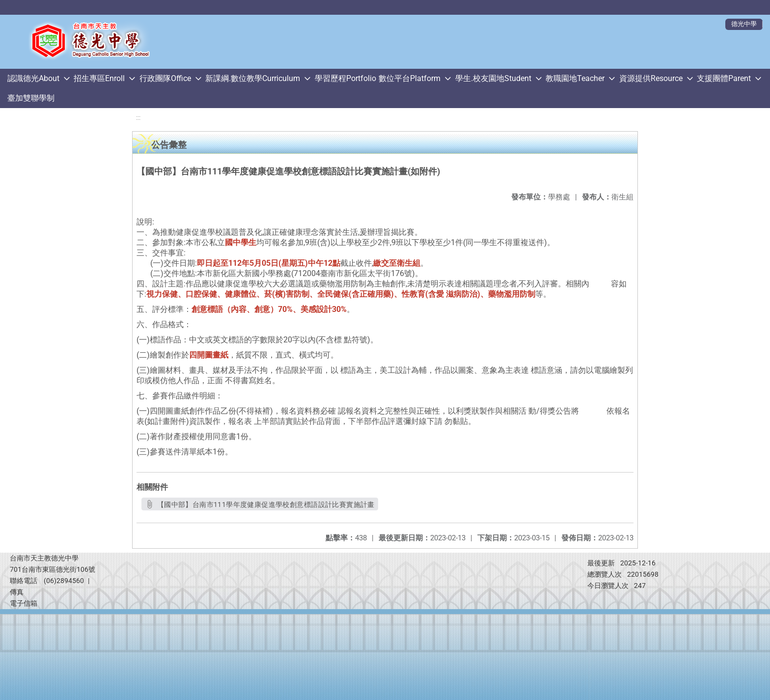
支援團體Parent (724, 78)
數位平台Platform (410, 78)
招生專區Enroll (99, 78)
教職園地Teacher (575, 78)
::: (138, 118)
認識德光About (33, 78)
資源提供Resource (651, 78)
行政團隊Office (165, 78)
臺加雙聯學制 (31, 98)
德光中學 (744, 24)
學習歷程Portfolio (345, 78)
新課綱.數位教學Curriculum (253, 78)
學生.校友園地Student (493, 78)
